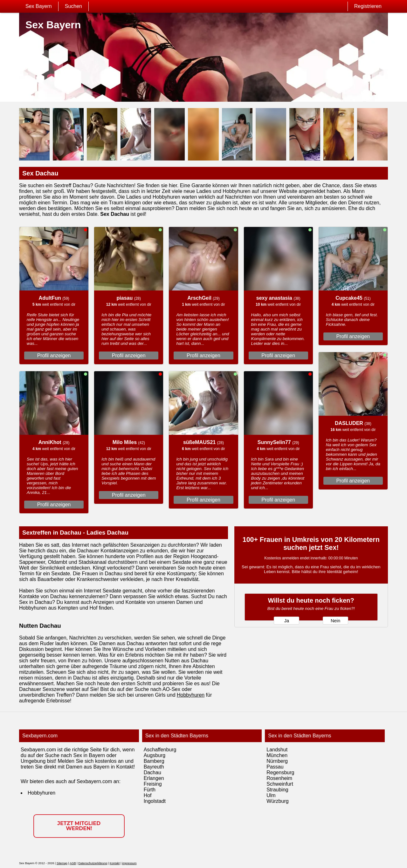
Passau (275, 767)
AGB (73, 863)
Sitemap (62, 863)
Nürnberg (277, 761)
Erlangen (154, 778)
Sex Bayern (39, 6)
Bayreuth (154, 767)
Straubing (277, 790)
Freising (153, 784)
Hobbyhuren (191, 695)
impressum (129, 863)
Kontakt (115, 863)
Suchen (73, 6)
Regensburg (280, 772)
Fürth (150, 790)
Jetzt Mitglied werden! (79, 826)
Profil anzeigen (54, 355)
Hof (148, 795)
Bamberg (154, 761)
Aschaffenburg (160, 750)
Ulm (271, 795)
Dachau (152, 772)
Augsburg (155, 755)
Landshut (277, 750)
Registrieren (368, 6)
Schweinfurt (280, 784)
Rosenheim (279, 778)
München (277, 755)
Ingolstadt (155, 801)
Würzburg (277, 801)
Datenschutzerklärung (93, 863)
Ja (287, 621)
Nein (335, 621)
